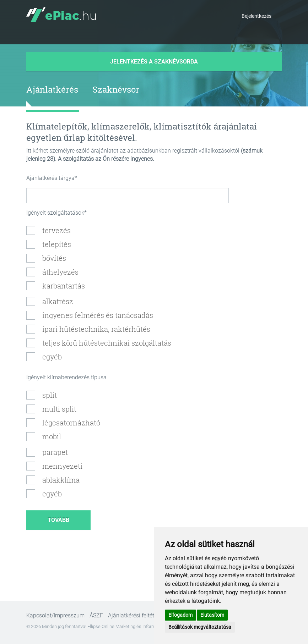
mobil (52, 436)
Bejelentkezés (256, 16)
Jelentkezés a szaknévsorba (154, 62)
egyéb (52, 357)
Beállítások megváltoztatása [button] (200, 627)
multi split (59, 409)
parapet (55, 452)
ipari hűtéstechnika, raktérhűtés (96, 329)
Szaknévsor (116, 89)
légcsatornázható (71, 423)
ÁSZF (96, 615)
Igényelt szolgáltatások (55, 213)
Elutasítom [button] (212, 615)
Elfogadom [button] (180, 615)
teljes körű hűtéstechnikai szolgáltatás (107, 343)
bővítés (54, 258)
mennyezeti (62, 466)
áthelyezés (60, 272)
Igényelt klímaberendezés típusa (66, 377)
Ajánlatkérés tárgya (50, 178)
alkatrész (58, 301)
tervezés (56, 230)
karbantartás (64, 286)
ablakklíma (61, 480)
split (50, 395)
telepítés (57, 244)
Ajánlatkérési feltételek (136, 615)
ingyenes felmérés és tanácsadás (98, 315)
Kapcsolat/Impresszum (55, 615)
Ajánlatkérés (52, 89)
